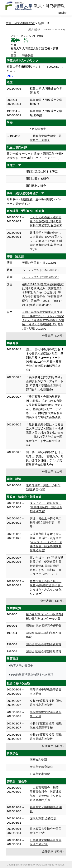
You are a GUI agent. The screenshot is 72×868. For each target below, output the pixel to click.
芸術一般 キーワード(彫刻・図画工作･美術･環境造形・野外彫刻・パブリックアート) (35, 156)
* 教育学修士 (38, 129)
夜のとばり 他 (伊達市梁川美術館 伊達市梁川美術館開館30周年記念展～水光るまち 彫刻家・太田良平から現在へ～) (46, 566)
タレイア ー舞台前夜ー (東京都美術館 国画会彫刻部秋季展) (46, 507)
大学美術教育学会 (41, 767)
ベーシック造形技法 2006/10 (41, 270)
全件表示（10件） (54, 472)
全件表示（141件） (53, 601)
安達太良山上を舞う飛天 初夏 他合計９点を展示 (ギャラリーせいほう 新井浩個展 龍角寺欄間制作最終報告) (47, 542)
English (63, 13)
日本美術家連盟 (40, 774)
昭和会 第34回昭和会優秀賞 (44, 626)
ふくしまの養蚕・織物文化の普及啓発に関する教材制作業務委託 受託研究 (46, 221)
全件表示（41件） (54, 746)
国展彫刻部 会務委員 (43, 818)
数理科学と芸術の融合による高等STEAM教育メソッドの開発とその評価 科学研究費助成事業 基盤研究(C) (46, 241)
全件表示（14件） (54, 336)
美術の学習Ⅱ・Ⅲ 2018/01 (39, 263)
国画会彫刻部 (38, 760)
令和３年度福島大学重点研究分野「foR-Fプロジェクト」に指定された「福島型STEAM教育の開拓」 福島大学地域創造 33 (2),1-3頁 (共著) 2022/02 (43, 320)
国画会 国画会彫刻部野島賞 (44, 651)
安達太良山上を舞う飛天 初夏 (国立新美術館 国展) (47, 522)
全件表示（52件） (54, 851)
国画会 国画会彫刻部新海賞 (44, 644)
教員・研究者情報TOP (20, 23)
